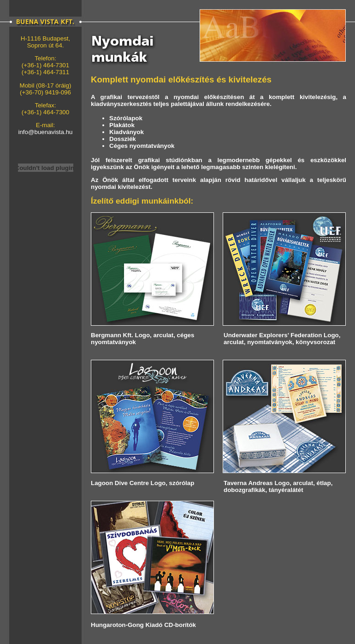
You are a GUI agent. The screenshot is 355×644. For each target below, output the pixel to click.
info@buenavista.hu (45, 132)
